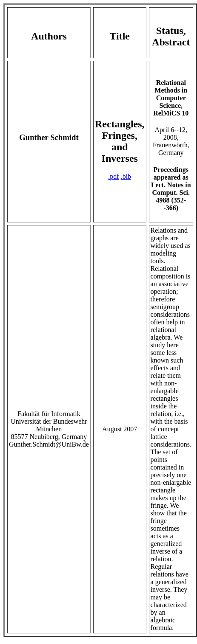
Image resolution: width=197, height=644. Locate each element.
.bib (126, 176)
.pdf (113, 176)
